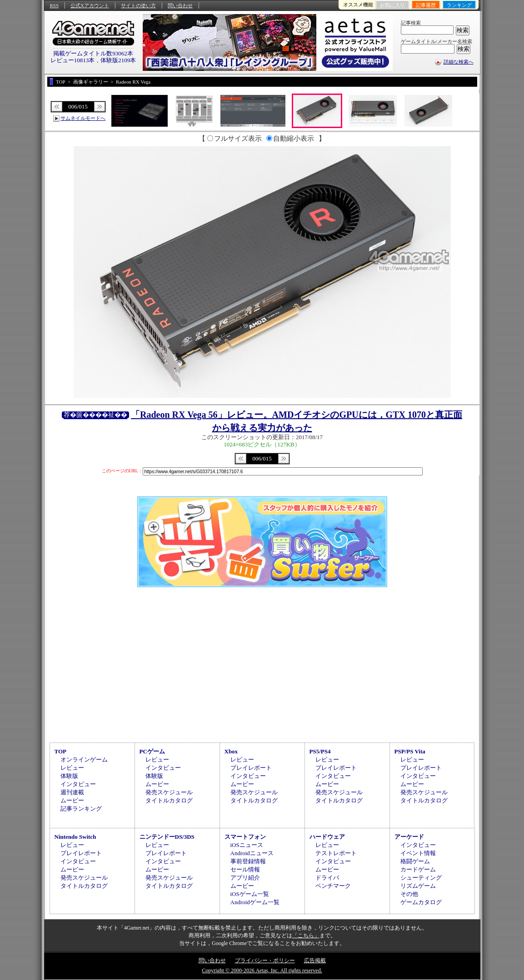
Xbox (231, 751)
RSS (55, 5)
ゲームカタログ (421, 902)
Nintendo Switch (75, 837)
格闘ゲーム (415, 861)
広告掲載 (315, 960)
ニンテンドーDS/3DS (167, 837)
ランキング (459, 5)
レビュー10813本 (73, 60)
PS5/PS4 (320, 751)
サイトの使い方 (138, 5)
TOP (61, 751)
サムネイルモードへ (83, 118)
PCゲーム (152, 751)
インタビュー (78, 784)
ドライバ (327, 878)
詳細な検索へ (459, 62)
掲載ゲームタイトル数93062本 (93, 53)
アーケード (409, 837)
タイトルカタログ (169, 800)
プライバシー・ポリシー (265, 960)
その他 (409, 894)
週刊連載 (72, 792)
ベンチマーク (333, 886)
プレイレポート (251, 768)
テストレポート (336, 853)
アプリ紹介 (245, 878)
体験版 (69, 776)
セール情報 (245, 869)
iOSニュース (247, 845)
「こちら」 (306, 935)
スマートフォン (245, 837)
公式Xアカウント (90, 5)
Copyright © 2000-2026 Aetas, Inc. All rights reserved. (262, 970)
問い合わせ (180, 5)
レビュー (72, 768)
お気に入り (392, 5)
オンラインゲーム (84, 760)
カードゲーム (418, 869)
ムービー (72, 800)
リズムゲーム (418, 886)
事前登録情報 (248, 861)
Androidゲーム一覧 (255, 902)
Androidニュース (252, 853)
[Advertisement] (262, 663)
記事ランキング (81, 809)
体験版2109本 (118, 60)
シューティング (421, 878)
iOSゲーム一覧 (250, 894)
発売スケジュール (169, 792)
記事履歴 (426, 5)
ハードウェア (327, 837)
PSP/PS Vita (410, 751)
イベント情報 (418, 853)
